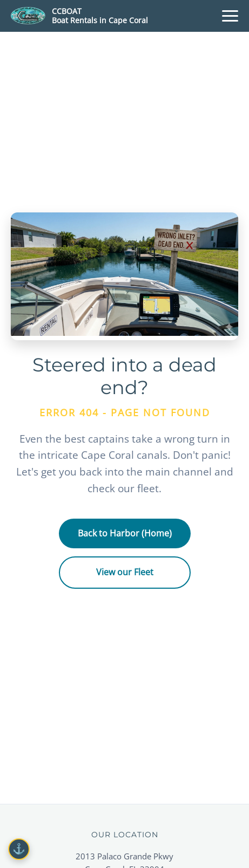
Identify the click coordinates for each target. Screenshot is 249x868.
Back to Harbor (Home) (125, 533)
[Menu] (230, 16)
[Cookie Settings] (19, 849)
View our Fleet (125, 572)
